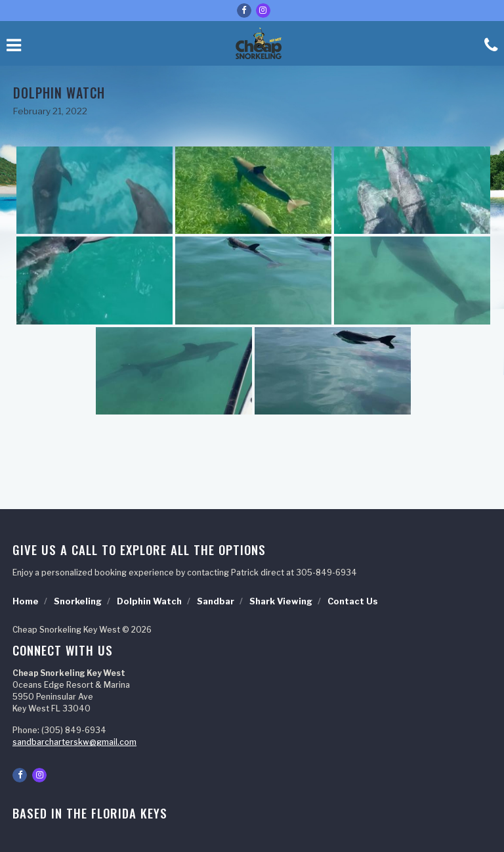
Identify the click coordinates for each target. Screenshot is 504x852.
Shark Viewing (281, 601)
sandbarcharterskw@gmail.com (74, 742)
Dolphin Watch (149, 601)
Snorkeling (78, 601)
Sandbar (216, 601)
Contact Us (353, 601)
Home (26, 601)
